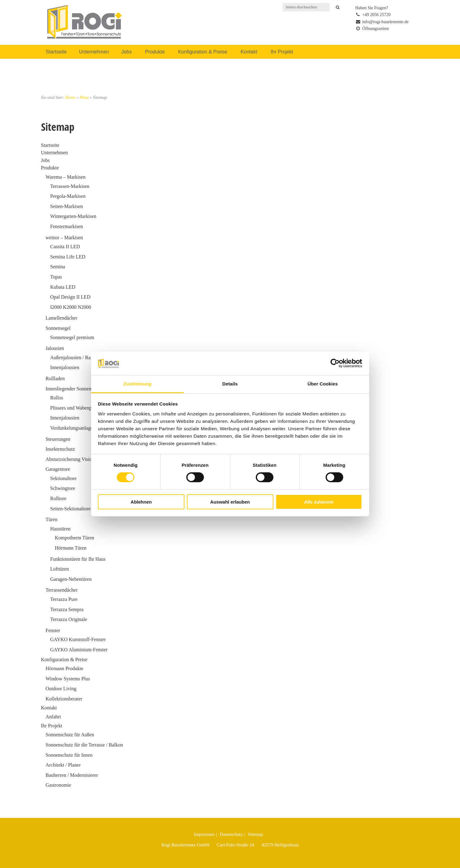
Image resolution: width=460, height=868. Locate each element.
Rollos (57, 398)
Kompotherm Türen (75, 538)
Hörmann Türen (71, 548)
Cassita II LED (65, 247)
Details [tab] (230, 384)
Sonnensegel (58, 328)
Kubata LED (63, 287)
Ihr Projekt (282, 52)
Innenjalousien (65, 367)
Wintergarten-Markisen (73, 216)
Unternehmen (94, 52)
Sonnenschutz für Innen (69, 755)
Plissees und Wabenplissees (78, 408)
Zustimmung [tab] (137, 384)
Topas (56, 277)
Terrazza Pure (64, 599)
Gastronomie (59, 785)
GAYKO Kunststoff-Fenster (78, 639)
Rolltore (58, 498)
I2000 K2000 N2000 (71, 307)
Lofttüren (60, 569)
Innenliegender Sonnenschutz (75, 389)
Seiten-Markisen (67, 206)
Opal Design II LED (70, 297)
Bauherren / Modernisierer (72, 775)
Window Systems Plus (68, 679)
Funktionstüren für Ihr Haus (78, 559)
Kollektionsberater (64, 699)
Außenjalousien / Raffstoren (78, 357)
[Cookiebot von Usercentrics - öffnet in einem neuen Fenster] (335, 363)
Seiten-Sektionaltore (71, 509)
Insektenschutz (60, 449)
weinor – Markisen (64, 238)
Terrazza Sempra (67, 609)
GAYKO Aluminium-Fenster (79, 650)
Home (70, 98)
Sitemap (255, 834)
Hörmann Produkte (65, 668)
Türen (52, 519)
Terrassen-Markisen (70, 186)
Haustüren (61, 529)
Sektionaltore (63, 478)
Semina (58, 267)
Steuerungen (58, 439)
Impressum (204, 834)
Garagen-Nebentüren (71, 579)
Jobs (127, 52)
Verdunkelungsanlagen (73, 428)
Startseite (56, 52)
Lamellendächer (62, 318)
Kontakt (249, 52)
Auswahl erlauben (230, 502)
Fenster (53, 630)
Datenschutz (231, 834)
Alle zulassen (319, 502)
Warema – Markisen (66, 177)
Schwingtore (63, 488)
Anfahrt (53, 717)
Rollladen (55, 379)
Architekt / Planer (63, 765)
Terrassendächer (62, 590)
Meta (84, 98)
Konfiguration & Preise (203, 52)
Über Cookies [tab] (323, 384)
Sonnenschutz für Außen (70, 735)
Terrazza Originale (69, 619)
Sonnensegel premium (72, 337)
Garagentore (58, 469)
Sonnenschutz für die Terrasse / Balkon (84, 745)
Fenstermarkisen (67, 226)
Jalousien (55, 348)
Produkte (155, 52)
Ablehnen (141, 502)
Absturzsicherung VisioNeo (73, 459)
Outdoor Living (61, 689)
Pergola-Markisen (68, 196)
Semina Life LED (68, 257)
